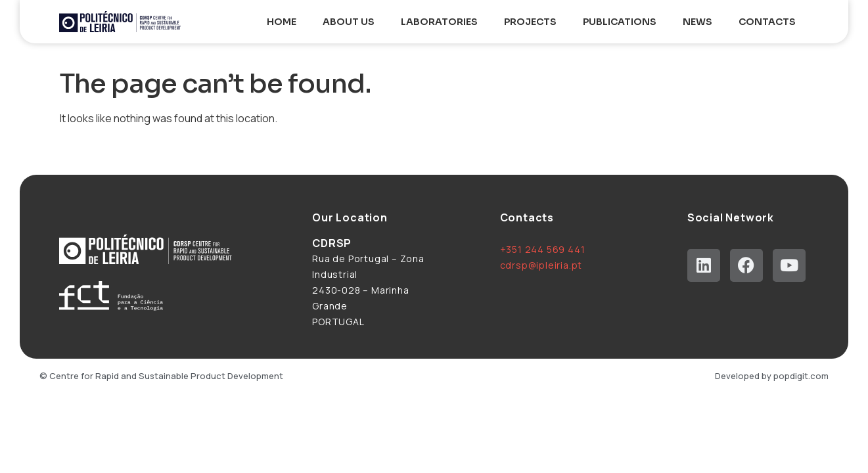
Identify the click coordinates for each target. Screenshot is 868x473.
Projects (530, 22)
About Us (349, 22)
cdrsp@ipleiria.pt (541, 265)
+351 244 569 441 (543, 249)
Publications (620, 22)
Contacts (767, 22)
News (697, 22)
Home (282, 22)
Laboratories (439, 22)
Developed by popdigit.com (772, 376)
